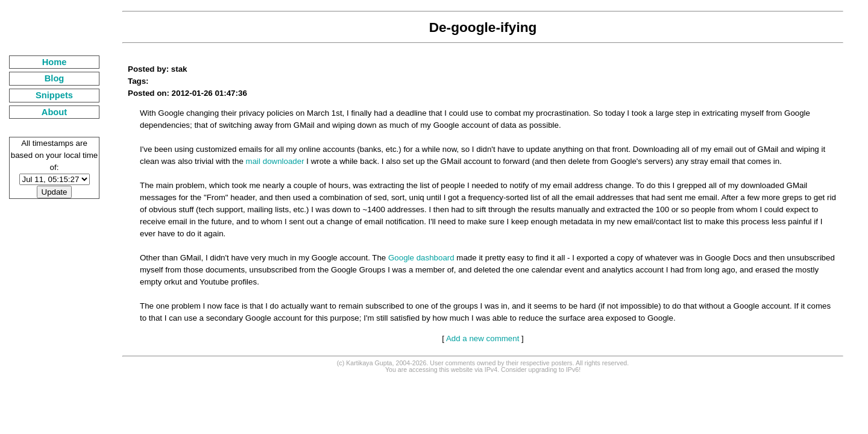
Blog (55, 78)
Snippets (54, 95)
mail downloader (275, 161)
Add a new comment (483, 338)
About (54, 112)
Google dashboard (421, 258)
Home (55, 62)
